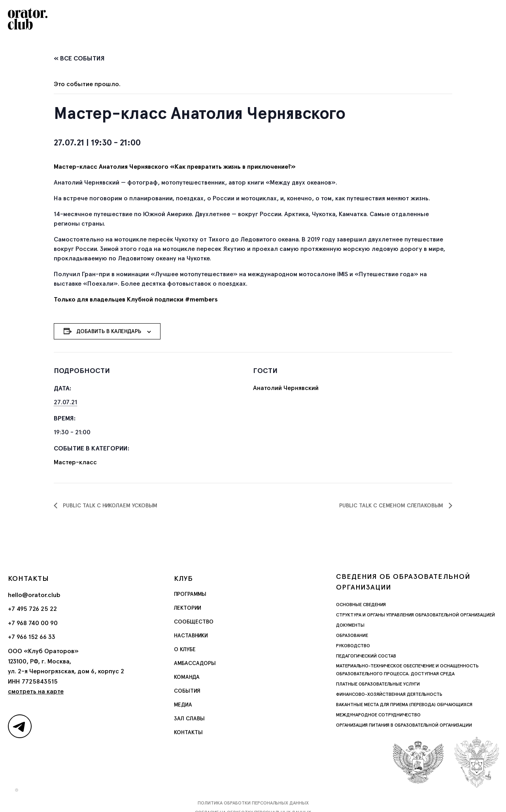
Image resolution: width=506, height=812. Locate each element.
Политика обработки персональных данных (253, 803)
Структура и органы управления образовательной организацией (415, 615)
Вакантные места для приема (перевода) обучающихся (404, 705)
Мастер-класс (75, 462)
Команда (187, 677)
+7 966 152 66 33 (32, 637)
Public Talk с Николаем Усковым (109, 505)
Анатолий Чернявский (286, 388)
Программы (190, 594)
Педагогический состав (366, 656)
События (187, 691)
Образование (352, 635)
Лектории (188, 608)
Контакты (188, 732)
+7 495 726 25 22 (32, 609)
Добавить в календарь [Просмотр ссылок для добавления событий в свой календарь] (109, 331)
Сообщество (194, 622)
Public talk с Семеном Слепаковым (392, 505)
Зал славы (189, 718)
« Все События (79, 58)
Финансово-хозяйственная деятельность (389, 694)
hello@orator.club (34, 595)
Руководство (353, 646)
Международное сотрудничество (378, 715)
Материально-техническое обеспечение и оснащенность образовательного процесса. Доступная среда (407, 670)
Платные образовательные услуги (378, 684)
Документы (350, 625)
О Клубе (185, 649)
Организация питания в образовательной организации (404, 725)
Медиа (183, 705)
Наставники (191, 635)
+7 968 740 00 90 (33, 623)
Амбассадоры (195, 663)
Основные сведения (361, 605)
